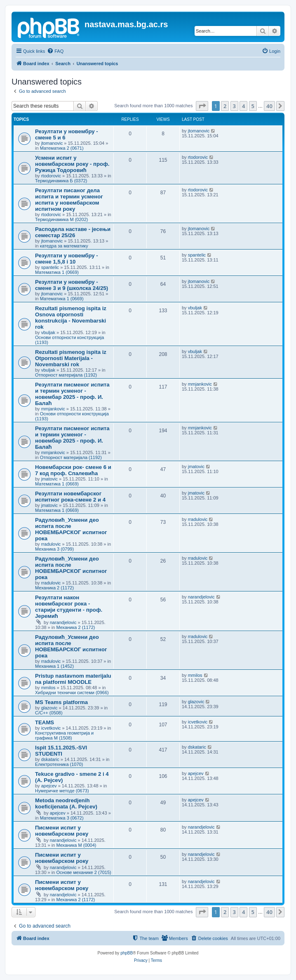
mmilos (48, 688)
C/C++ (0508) (49, 713)
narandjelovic (63, 622)
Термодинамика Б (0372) (61, 181)
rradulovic (51, 544)
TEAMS (45, 722)
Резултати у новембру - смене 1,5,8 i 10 (67, 259)
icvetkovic (51, 728)
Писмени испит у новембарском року (62, 831)
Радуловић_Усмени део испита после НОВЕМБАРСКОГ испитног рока (71, 529)
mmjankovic (53, 409)
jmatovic (49, 479)
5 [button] (253, 106)
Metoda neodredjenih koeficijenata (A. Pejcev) (66, 803)
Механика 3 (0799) (54, 549)
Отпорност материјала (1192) (66, 375)
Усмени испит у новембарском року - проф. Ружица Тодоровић (72, 164)
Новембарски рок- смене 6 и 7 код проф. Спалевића (73, 470)
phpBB (127, 953)
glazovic (49, 708)
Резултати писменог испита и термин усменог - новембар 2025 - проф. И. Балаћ (72, 394)
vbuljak (48, 332)
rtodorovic (51, 176)
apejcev (49, 786)
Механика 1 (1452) (54, 666)
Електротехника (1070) (59, 764)
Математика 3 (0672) (62, 818)
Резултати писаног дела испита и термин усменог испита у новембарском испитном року (69, 200)
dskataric (50, 759)
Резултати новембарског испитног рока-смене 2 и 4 (70, 497)
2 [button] (225, 106)
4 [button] (243, 106)
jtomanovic (52, 143)
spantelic (50, 267)
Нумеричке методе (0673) (62, 791)
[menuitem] (55, 51)
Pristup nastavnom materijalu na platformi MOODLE (73, 679)
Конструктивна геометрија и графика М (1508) (64, 735)
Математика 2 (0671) (62, 148)
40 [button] (269, 106)
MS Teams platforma (61, 702)
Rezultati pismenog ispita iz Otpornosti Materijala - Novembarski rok (71, 358)
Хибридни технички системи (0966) (72, 693)
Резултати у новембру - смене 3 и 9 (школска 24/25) (72, 285)
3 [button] (234, 106)
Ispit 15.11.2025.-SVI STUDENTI (61, 751)
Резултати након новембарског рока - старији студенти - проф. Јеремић (69, 607)
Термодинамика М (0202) (61, 219)
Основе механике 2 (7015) (83, 872)
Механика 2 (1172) (54, 588)
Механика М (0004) (76, 845)
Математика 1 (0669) (57, 272)
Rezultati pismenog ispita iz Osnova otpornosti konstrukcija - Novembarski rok (71, 318)
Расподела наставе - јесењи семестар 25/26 (73, 232)
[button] (202, 106)
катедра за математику (64, 246)
